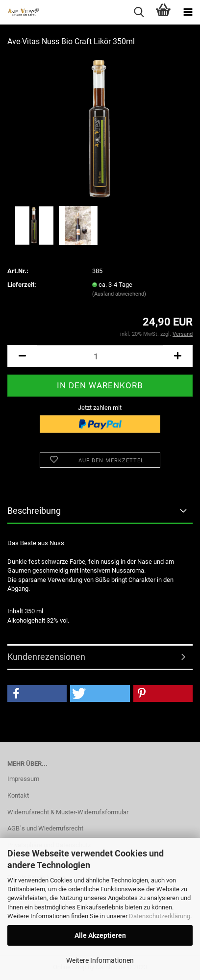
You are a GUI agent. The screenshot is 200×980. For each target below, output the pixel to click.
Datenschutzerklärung (160, 916)
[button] (37, 693)
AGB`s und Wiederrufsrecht (45, 828)
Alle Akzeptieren (100, 935)
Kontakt (18, 795)
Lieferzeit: (22, 285)
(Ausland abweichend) (119, 294)
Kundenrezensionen (46, 657)
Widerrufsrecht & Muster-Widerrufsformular (68, 812)
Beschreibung (34, 511)
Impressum (23, 779)
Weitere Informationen (100, 960)
